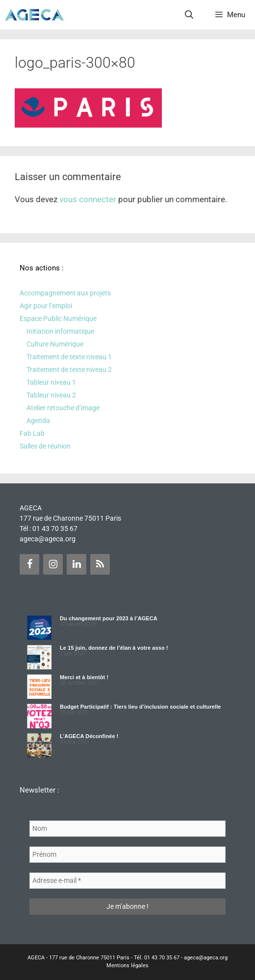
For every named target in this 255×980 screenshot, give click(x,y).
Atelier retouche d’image (63, 408)
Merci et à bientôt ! (84, 677)
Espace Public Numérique (58, 318)
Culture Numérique (55, 344)
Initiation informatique (60, 331)
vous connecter (88, 199)
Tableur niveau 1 (51, 382)
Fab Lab (32, 433)
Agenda (38, 421)
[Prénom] (127, 855)
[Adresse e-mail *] (127, 881)
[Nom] (127, 829)
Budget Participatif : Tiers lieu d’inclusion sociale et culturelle (140, 707)
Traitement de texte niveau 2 (69, 370)
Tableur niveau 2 (51, 395)
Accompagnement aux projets (65, 293)
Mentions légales (127, 966)
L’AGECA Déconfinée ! (89, 736)
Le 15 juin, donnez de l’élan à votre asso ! (114, 648)
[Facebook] (29, 564)
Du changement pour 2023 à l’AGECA (109, 618)
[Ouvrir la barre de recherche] (189, 15)
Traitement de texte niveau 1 (69, 357)
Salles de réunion (45, 446)
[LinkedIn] (76, 564)
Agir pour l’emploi (46, 306)
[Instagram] (53, 564)
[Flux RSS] (100, 564)
